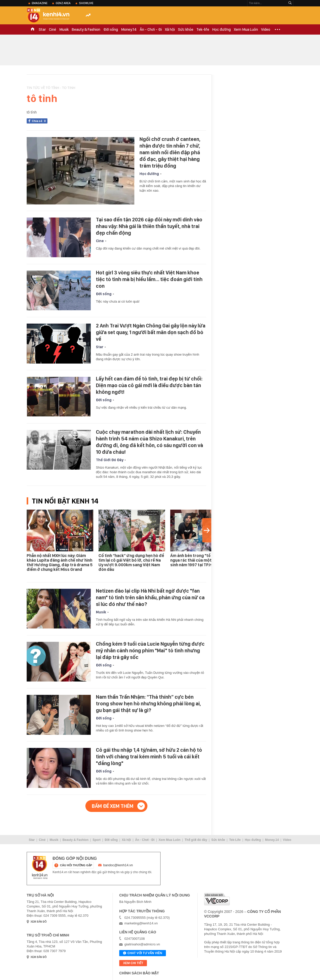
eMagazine (40, 3)
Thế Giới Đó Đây (110, 460)
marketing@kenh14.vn (141, 923)
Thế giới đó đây (196, 840)
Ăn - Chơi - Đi (151, 29)
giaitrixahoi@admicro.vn (142, 944)
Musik (64, 29)
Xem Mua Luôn (246, 29)
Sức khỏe (186, 29)
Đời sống (111, 29)
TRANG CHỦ (33, 29)
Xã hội (170, 29)
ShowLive (86, 3)
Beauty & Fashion (86, 29)
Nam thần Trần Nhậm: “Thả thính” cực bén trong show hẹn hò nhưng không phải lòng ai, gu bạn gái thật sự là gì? (148, 704)
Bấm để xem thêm (113, 806)
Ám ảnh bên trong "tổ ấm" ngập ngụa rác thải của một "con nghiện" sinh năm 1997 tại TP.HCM (203, 560)
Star (42, 29)
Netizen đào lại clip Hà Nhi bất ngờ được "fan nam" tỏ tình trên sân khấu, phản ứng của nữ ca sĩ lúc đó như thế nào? (150, 597)
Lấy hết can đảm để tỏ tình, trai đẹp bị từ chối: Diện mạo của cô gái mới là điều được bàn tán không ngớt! (149, 385)
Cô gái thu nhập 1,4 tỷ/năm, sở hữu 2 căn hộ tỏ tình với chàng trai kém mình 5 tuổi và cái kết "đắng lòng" (149, 757)
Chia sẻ (40, 121)
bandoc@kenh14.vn (118, 865)
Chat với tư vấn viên (143, 953)
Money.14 (129, 29)
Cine (100, 241)
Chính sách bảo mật (139, 973)
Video (266, 29)
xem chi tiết (133, 963)
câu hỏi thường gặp (76, 865)
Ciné (53, 29)
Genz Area (63, 3)
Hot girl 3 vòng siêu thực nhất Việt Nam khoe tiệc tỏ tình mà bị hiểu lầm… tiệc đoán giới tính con (149, 279)
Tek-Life (235, 840)
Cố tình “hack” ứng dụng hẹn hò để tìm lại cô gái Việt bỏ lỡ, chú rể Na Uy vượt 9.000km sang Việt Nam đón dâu (131, 563)
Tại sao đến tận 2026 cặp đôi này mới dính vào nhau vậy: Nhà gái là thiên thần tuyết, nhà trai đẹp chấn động (149, 226)
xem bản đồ (39, 922)
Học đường (222, 29)
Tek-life (203, 29)
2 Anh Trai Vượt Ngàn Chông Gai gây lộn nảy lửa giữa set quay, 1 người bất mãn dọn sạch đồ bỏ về (151, 332)
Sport (97, 840)
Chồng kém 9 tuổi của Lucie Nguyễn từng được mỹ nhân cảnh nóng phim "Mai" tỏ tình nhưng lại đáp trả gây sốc (150, 651)
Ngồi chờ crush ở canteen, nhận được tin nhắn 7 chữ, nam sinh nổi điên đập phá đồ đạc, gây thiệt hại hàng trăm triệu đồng (170, 152)
